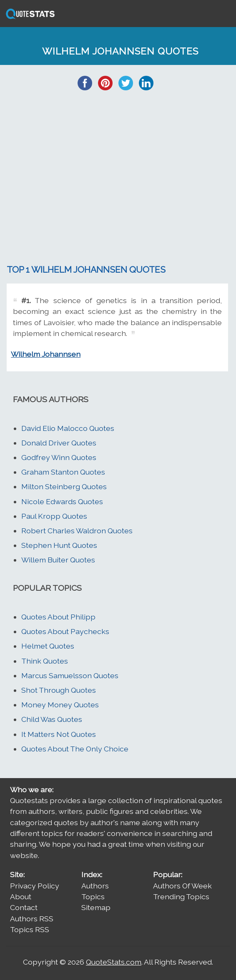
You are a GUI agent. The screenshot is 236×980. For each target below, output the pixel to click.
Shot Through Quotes (59, 690)
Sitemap (96, 907)
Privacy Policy (35, 886)
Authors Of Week (182, 886)
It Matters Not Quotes (59, 734)
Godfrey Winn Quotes (59, 457)
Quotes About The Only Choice (75, 749)
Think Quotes (45, 661)
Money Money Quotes (60, 705)
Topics (93, 897)
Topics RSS (30, 929)
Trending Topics (181, 897)
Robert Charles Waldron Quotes (77, 531)
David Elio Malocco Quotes (68, 428)
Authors (95, 886)
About (21, 897)
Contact (24, 907)
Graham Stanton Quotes (63, 472)
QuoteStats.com (114, 962)
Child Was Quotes (52, 719)
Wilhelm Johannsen (46, 354)
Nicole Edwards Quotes (62, 501)
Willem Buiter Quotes (58, 560)
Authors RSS (32, 919)
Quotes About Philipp (58, 617)
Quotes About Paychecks (65, 631)
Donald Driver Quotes (59, 443)
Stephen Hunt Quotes (59, 545)
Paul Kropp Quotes (54, 516)
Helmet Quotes (48, 646)
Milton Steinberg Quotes (64, 486)
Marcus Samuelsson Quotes (70, 675)
